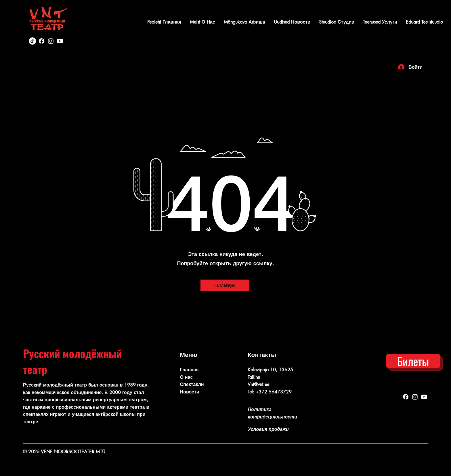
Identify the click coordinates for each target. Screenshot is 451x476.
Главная (189, 370)
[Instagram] (51, 41)
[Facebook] (42, 41)
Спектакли (192, 384)
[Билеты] (413, 361)
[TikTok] (32, 41)
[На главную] (225, 285)
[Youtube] (60, 41)
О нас (187, 377)
